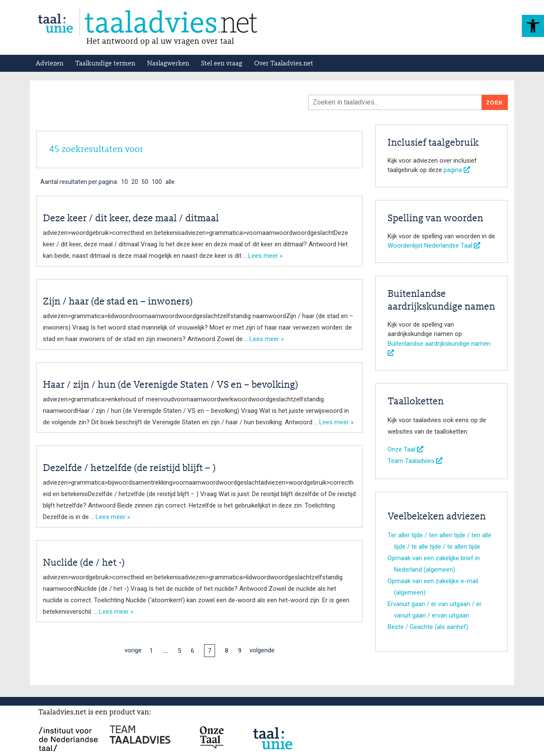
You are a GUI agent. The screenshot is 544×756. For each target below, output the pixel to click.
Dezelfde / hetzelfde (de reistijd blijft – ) (129, 468)
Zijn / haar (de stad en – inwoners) (118, 302)
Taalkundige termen (105, 64)
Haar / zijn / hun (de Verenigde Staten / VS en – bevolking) (170, 385)
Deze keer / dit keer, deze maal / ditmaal (131, 219)
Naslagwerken (168, 64)
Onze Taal (405, 449)
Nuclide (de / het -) (84, 563)
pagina (457, 170)
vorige (133, 650)
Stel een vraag (222, 64)
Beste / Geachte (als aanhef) (428, 627)
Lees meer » (265, 256)
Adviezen (50, 64)
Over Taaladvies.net (284, 64)
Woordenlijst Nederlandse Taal (434, 245)
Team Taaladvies (415, 461)
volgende (262, 650)
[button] (533, 26)
